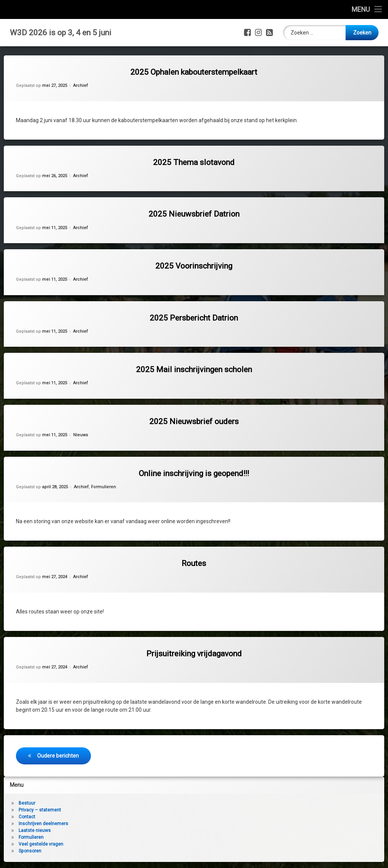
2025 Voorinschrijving (194, 266)
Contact (27, 817)
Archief (81, 86)
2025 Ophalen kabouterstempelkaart (194, 72)
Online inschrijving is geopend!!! (194, 473)
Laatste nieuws (35, 830)
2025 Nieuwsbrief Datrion (194, 214)
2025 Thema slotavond (194, 162)
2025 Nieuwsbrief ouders (194, 421)
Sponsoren (30, 851)
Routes (194, 563)
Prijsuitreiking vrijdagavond (194, 654)
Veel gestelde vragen (41, 844)
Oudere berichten (58, 756)
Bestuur (27, 803)
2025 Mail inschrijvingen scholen (194, 370)
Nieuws (81, 435)
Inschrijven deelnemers (43, 824)
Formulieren (103, 487)
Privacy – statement (40, 810)
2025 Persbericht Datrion (194, 318)
